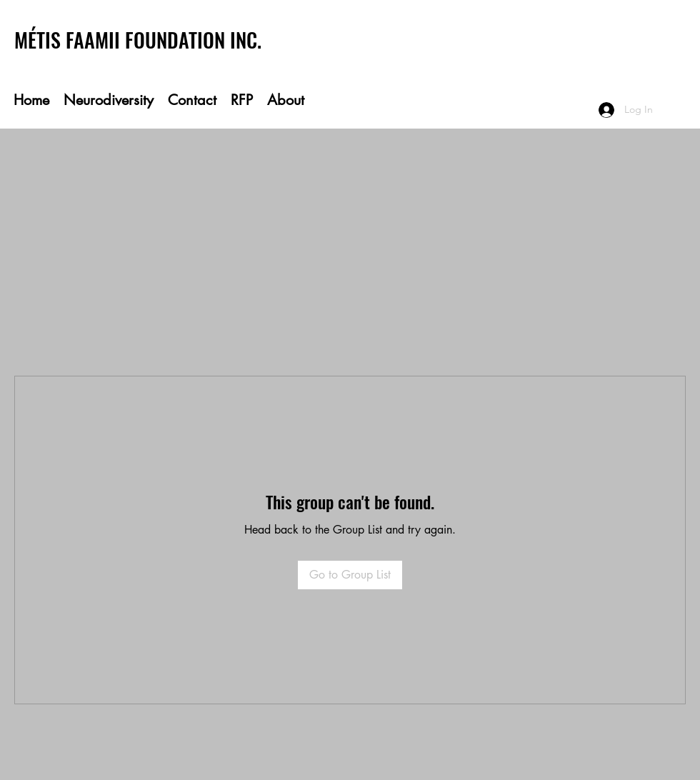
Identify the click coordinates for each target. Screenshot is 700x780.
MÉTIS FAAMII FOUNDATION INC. (138, 40)
